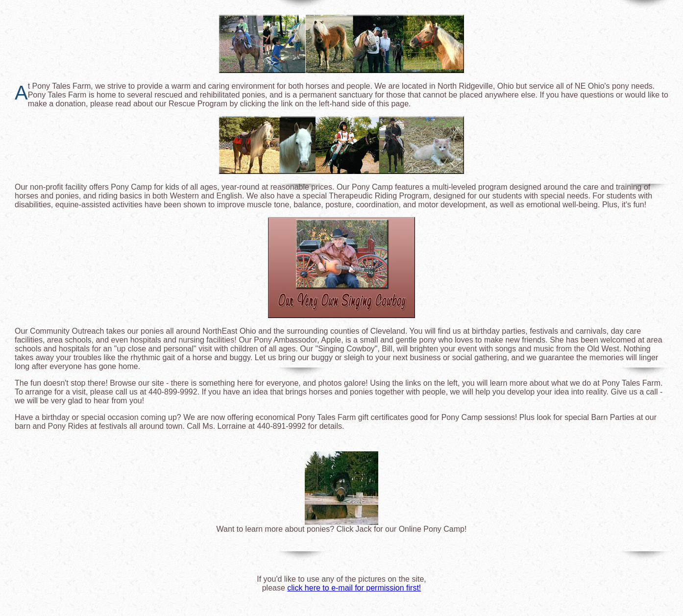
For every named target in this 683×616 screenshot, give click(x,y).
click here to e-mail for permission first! (354, 588)
